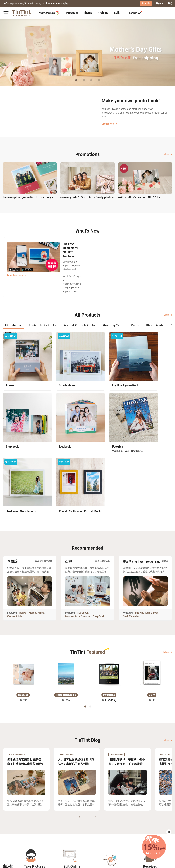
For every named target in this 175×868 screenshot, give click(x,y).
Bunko (23, 535)
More (168, 154)
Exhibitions (9, 836)
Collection (9, 831)
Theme (88, 13)
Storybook (83, 535)
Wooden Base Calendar (78, 539)
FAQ (170, 4)
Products (72, 13)
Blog (71, 836)
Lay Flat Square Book (147, 535)
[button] (23, 597)
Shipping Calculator (31, 831)
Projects (103, 13)
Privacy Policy (55, 841)
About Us (73, 831)
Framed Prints (37, 535)
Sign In (160, 4)
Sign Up (146, 4)
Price (23, 836)
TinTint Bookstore (93, 831)
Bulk (117, 13)
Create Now (109, 124)
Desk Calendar (131, 539)
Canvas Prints (15, 539)
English (166, 863)
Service (51, 836)
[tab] (72, 13)
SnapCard (98, 539)
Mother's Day (49, 13)
